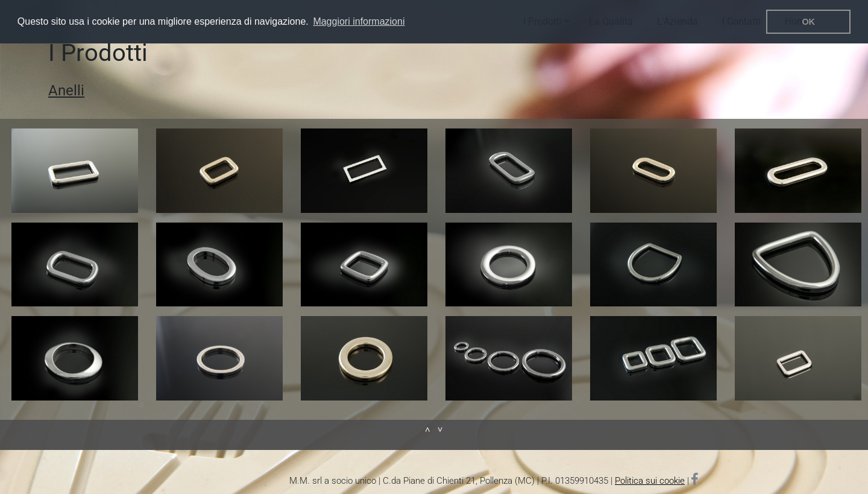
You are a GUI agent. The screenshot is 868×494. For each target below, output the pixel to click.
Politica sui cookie (650, 481)
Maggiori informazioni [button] (359, 21)
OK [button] (808, 22)
